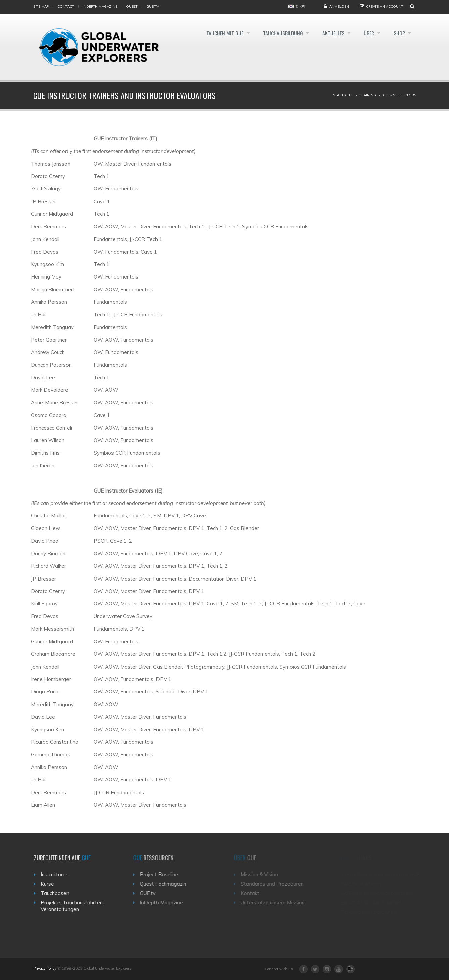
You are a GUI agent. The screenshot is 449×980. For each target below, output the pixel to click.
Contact (66, 7)
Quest (132, 7)
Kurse (50, 884)
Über (368, 33)
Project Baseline (164, 874)
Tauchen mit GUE (221, 33)
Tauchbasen (58, 893)
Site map (41, 7)
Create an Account (385, 7)
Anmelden (339, 7)
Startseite (343, 95)
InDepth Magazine (100, 7)
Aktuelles (332, 33)
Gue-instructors (399, 95)
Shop (400, 33)
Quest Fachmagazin (168, 884)
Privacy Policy (45, 968)
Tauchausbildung (280, 33)
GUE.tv (152, 893)
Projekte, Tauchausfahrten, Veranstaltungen (75, 906)
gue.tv (153, 7)
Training (368, 95)
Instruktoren (57, 874)
